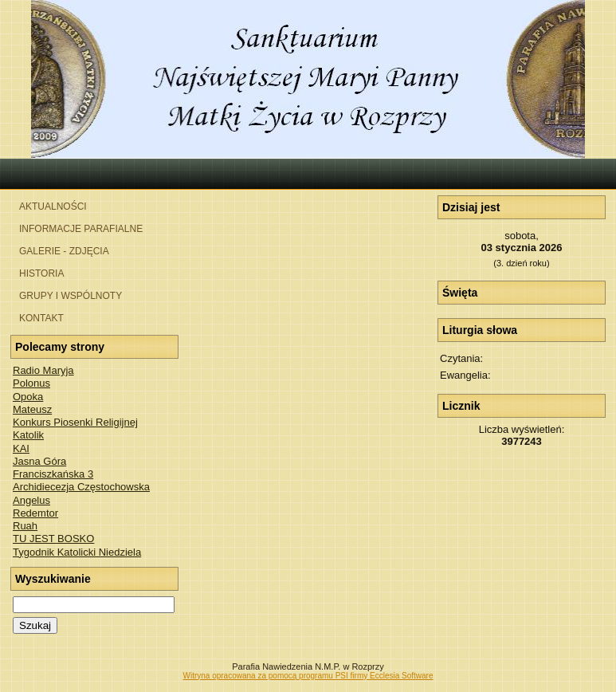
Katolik (28, 435)
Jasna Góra (39, 461)
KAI (21, 448)
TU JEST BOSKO (53, 539)
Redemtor (35, 513)
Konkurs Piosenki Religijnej (75, 422)
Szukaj (35, 625)
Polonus (31, 383)
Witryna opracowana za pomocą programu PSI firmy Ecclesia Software (308, 676)
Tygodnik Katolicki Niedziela (77, 552)
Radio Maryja (43, 370)
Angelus (31, 500)
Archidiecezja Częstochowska (81, 487)
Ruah (25, 526)
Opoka (28, 397)
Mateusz (32, 409)
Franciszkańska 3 (53, 474)
